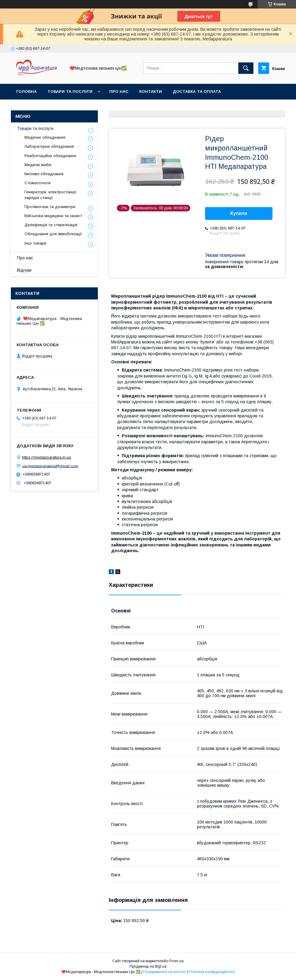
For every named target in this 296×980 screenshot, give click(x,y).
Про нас (119, 92)
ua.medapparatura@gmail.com (50, 466)
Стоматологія (37, 183)
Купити (239, 213)
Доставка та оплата (197, 92)
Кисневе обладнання (44, 174)
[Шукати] (246, 68)
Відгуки (24, 270)
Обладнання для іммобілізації (53, 234)
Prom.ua (177, 961)
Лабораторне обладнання (49, 146)
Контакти (151, 92)
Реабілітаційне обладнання (50, 156)
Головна (26, 92)
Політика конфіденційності (212, 972)
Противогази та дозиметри (50, 207)
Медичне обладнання (45, 137)
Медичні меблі (38, 165)
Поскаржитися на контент (165, 972)
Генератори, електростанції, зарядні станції (51, 195)
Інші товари (35, 243)
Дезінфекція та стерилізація (51, 225)
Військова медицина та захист (53, 216)
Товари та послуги (70, 92)
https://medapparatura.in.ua (47, 457)
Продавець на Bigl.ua (148, 966)
